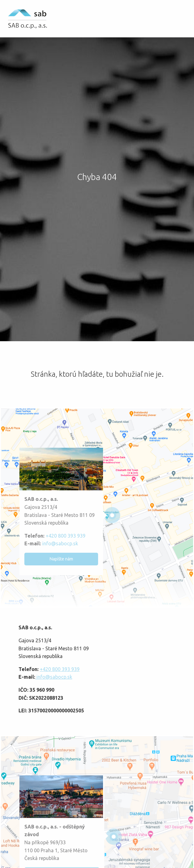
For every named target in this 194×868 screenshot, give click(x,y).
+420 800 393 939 (66, 536)
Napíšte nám (61, 559)
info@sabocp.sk (60, 543)
